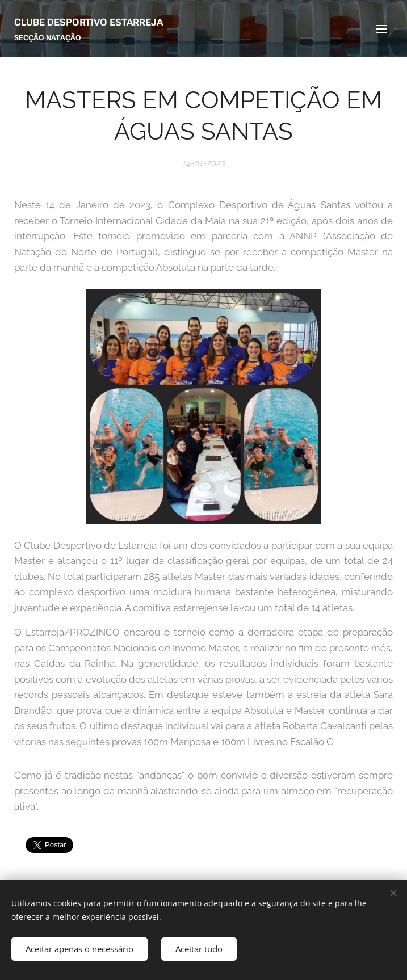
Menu (381, 29)
